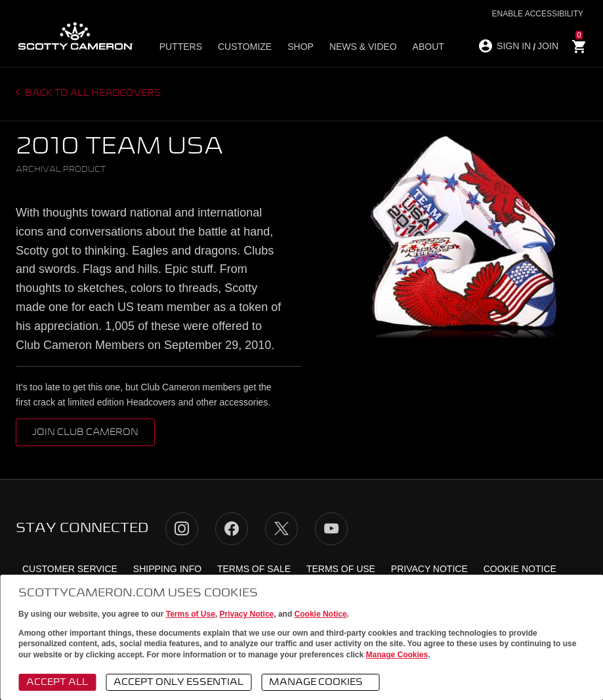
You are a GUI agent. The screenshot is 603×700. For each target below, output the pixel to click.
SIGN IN (514, 46)
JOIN (548, 46)
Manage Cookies (397, 655)
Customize (245, 47)
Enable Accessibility (538, 14)
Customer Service (70, 569)
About (428, 47)
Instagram (182, 529)
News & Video (363, 47)
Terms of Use (191, 614)
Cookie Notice (321, 614)
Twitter (281, 529)
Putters (181, 47)
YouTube (331, 529)
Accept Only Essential (178, 682)
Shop (301, 47)
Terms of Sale (254, 569)
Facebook (232, 529)
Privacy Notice (247, 614)
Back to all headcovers (92, 93)
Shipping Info (167, 569)
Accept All (57, 682)
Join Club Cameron (85, 432)
